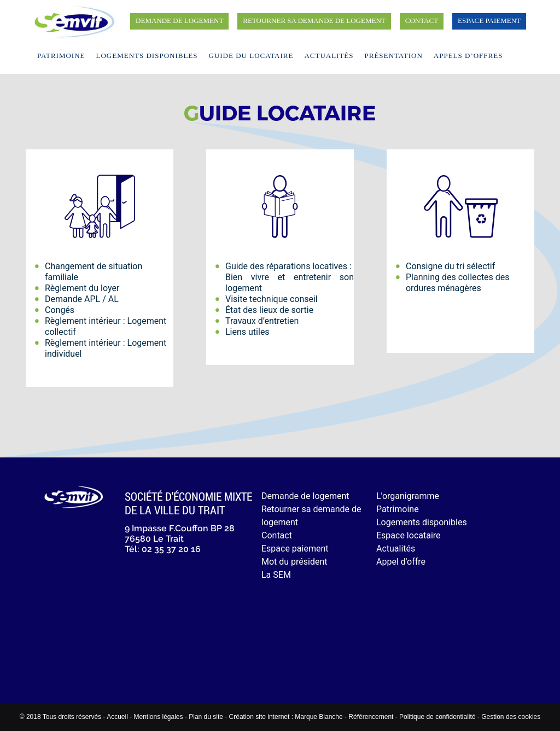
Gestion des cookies (511, 717)
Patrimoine (61, 56)
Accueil (117, 717)
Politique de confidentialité (437, 717)
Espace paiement (489, 21)
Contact (422, 21)
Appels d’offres (468, 56)
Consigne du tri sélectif (450, 266)
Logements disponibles (147, 56)
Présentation (394, 56)
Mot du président (294, 562)
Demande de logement (179, 21)
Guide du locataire (251, 56)
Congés (60, 310)
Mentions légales (158, 717)
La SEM (276, 575)
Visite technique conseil (272, 299)
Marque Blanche (319, 717)
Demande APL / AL (82, 299)
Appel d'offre (401, 562)
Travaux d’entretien (262, 321)
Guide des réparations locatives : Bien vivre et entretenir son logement (290, 277)
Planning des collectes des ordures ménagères (458, 283)
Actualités (329, 56)
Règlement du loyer (82, 288)
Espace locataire (409, 535)
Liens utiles (247, 332)
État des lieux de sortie (269, 310)
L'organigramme (408, 496)
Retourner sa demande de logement (314, 21)
